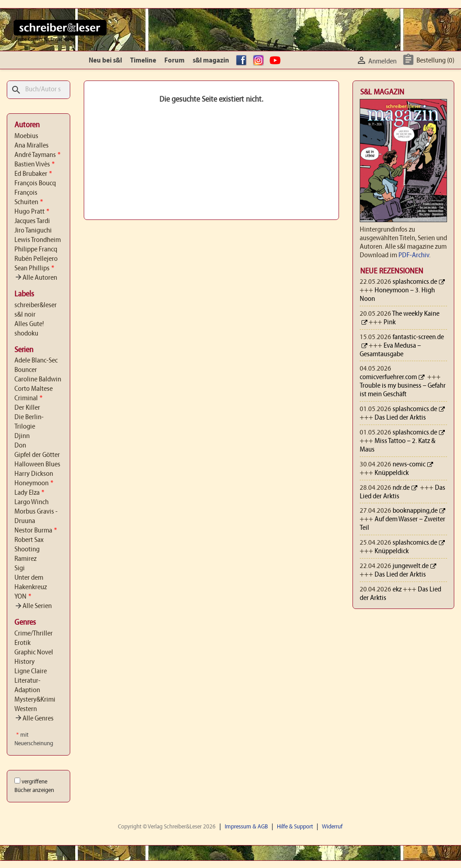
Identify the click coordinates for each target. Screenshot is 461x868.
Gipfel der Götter (37, 455)
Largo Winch (32, 502)
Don (20, 446)
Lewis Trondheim (38, 240)
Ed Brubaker (33, 174)
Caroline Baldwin (38, 380)
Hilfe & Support (295, 827)
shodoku (26, 334)
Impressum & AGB (246, 827)
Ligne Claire (31, 671)
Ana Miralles (32, 146)
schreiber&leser (36, 305)
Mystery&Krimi (35, 700)
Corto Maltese (34, 389)
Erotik (23, 643)
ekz (397, 590)
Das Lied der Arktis (400, 418)
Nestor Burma (36, 531)
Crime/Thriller (34, 634)
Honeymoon (34, 483)
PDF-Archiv (414, 255)
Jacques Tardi (32, 221)
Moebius (26, 136)
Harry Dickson (34, 474)
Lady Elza (29, 493)
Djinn (22, 436)
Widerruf (332, 827)
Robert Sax (29, 540)
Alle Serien (33, 606)
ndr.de (401, 488)
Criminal (28, 398)
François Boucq (35, 183)
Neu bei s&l (105, 61)
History (25, 662)
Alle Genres (34, 719)
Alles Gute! (29, 324)
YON (23, 597)
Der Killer (27, 408)
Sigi (20, 568)
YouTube (276, 61)
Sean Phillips (34, 268)
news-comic (409, 465)
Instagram (260, 61)
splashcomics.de (415, 282)
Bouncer (26, 370)
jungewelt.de (411, 566)
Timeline (143, 61)
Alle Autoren (36, 278)
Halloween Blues (37, 465)
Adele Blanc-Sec (36, 361)
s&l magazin (211, 61)
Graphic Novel (34, 653)
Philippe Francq (36, 250)
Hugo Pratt (32, 212)
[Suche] (38, 90)
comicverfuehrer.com (388, 377)
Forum (174, 61)
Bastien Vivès (34, 165)
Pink (390, 322)
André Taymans (37, 155)
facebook (243, 61)
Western (26, 709)
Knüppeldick (392, 473)
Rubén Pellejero (36, 259)
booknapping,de (415, 511)
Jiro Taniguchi (33, 231)
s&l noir (25, 315)
